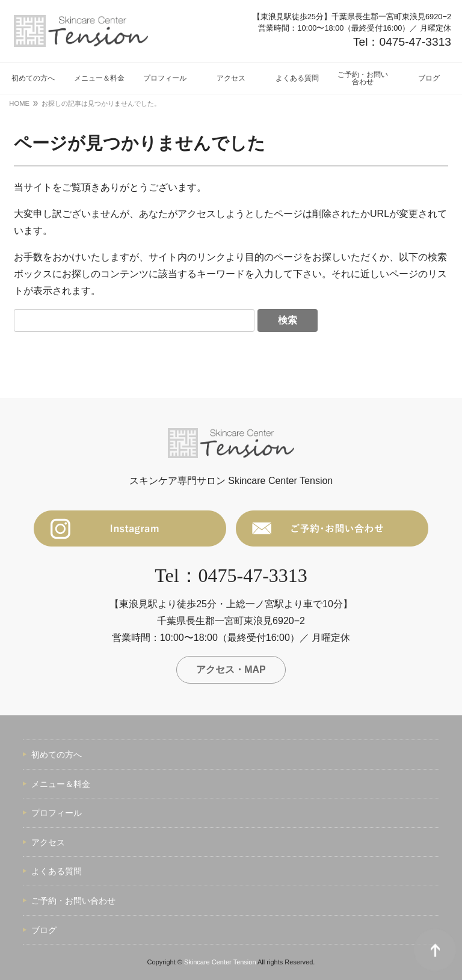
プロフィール (57, 813)
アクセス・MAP (231, 669)
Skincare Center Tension (220, 962)
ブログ (44, 930)
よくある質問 (57, 871)
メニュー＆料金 (61, 784)
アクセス (48, 842)
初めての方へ (57, 755)
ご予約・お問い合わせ (73, 901)
